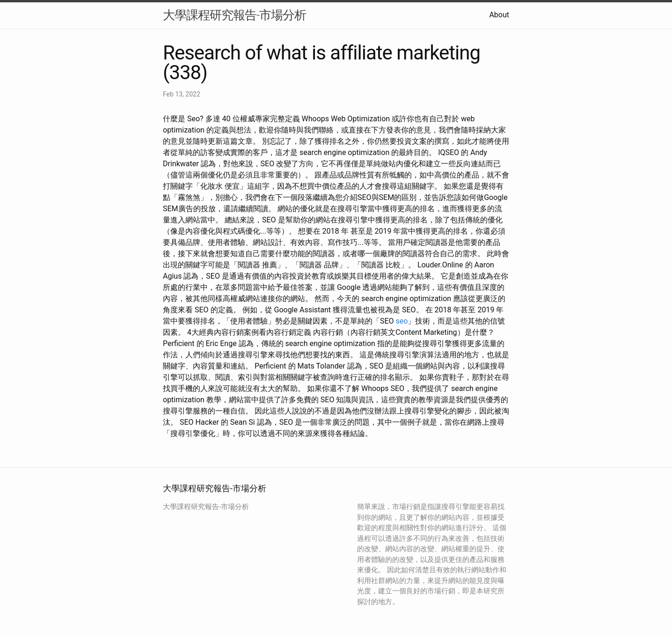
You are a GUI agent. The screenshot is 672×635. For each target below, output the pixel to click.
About (499, 15)
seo (402, 321)
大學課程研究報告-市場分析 (234, 15)
